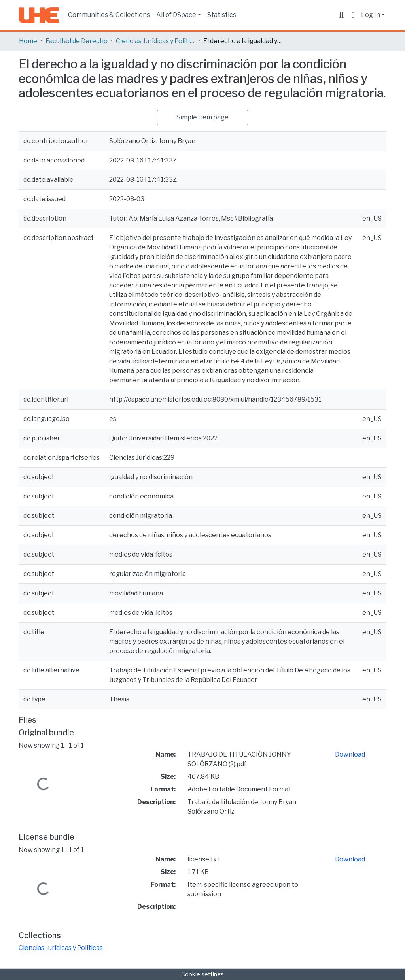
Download (350, 754)
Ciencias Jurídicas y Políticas (155, 41)
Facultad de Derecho (77, 41)
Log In (371, 15)
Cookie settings (202, 974)
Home (28, 41)
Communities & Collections (109, 15)
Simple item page (202, 117)
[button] (353, 15)
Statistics (222, 15)
